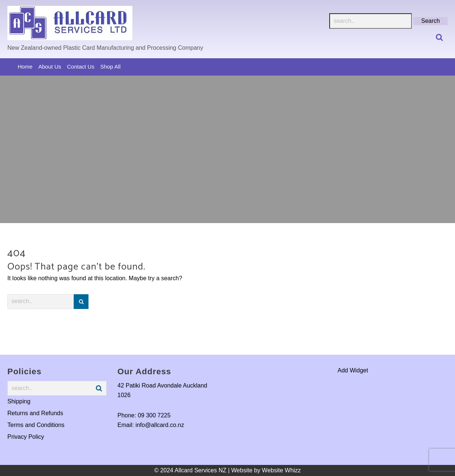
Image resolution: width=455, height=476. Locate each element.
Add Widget (353, 370)
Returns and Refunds (35, 413)
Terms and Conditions (36, 425)
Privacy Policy (26, 437)
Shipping (19, 401)
